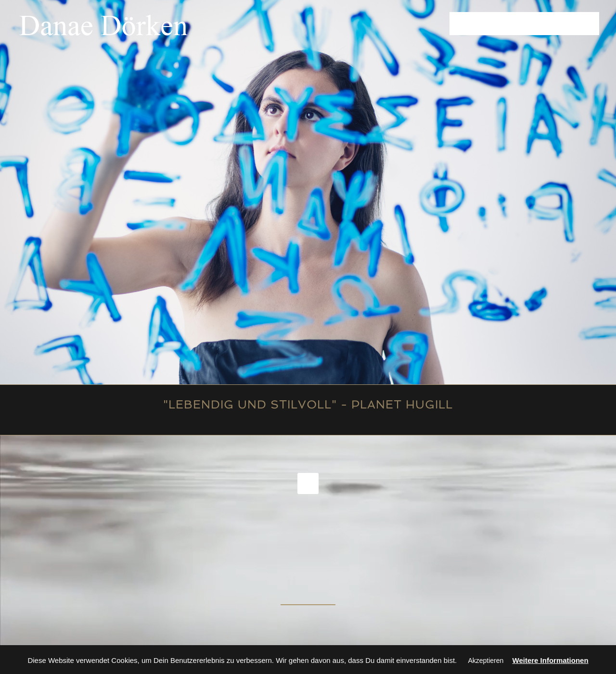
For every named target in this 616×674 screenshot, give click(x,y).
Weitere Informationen (551, 660)
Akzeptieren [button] (486, 661)
